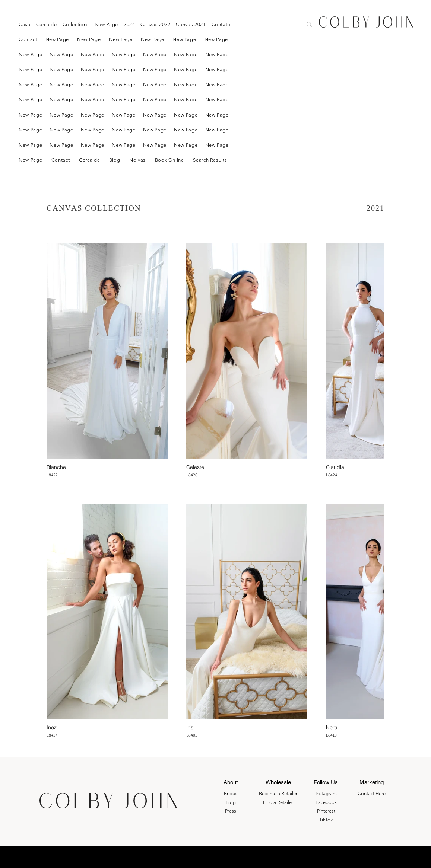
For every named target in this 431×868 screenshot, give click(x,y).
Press (231, 811)
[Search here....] (269, 25)
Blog (231, 802)
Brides (231, 793)
